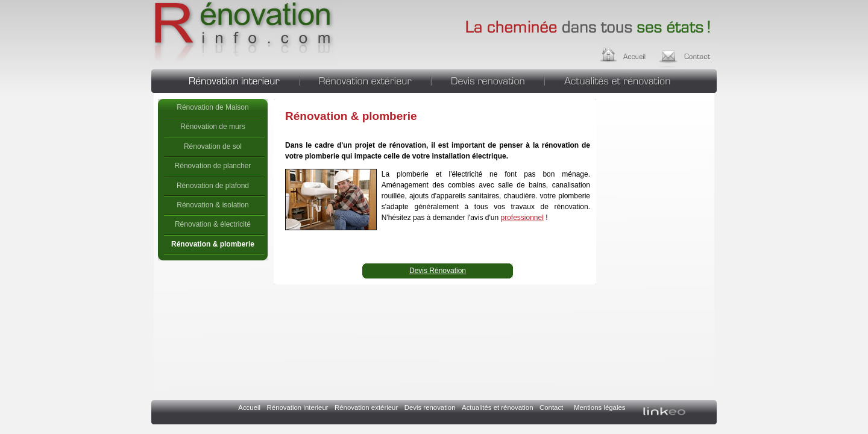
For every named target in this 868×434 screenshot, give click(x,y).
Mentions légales (599, 407)
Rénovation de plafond (213, 186)
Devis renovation (488, 80)
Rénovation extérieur (365, 80)
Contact (689, 53)
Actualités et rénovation (631, 80)
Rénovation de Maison (212, 107)
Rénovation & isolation (212, 205)
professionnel (522, 218)
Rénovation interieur (225, 80)
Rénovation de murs (212, 127)
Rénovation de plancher (213, 166)
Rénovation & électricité (213, 224)
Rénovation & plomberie (243, 33)
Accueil (634, 53)
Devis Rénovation (438, 271)
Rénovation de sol (213, 146)
